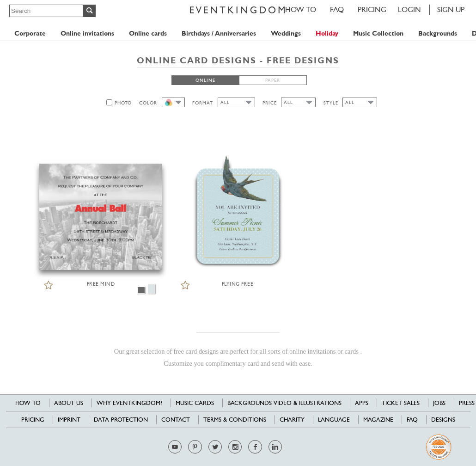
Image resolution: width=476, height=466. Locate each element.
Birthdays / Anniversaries (219, 34)
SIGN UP (451, 9)
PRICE (270, 103)
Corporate (30, 34)
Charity (292, 420)
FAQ (337, 9)
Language (334, 420)
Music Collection (378, 34)
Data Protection (121, 420)
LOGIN (409, 9)
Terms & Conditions (235, 420)
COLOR (148, 103)
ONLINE (205, 80)
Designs (443, 420)
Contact (176, 420)
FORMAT (203, 103)
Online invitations (87, 34)
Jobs (439, 403)
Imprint (69, 420)
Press (467, 403)
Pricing (372, 9)
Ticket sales (401, 403)
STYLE (331, 103)
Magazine (378, 420)
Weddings (286, 34)
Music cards (195, 403)
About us (69, 403)
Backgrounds (438, 34)
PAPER (273, 80)
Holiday (327, 34)
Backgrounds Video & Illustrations (284, 403)
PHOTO (123, 103)
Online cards (148, 34)
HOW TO (301, 9)
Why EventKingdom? (129, 403)
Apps (362, 403)
